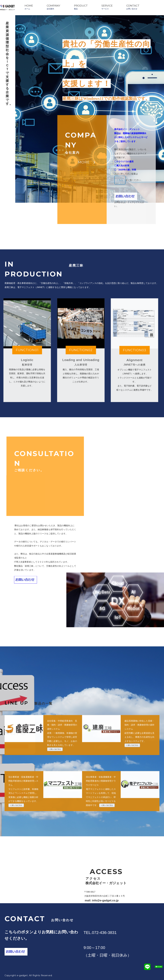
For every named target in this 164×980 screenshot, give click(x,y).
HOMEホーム (29, 7)
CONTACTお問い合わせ (133, 7)
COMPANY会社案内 (53, 7)
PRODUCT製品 (81, 7)
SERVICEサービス (107, 7)
